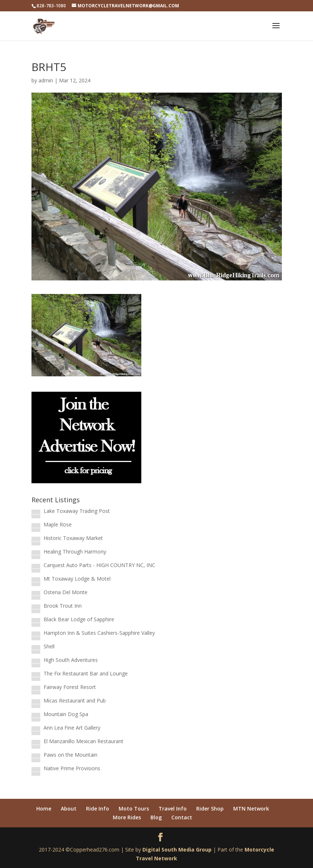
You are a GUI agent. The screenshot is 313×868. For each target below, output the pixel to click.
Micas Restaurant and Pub (75, 701)
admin (46, 80)
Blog (156, 817)
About (69, 809)
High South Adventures (71, 660)
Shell (49, 646)
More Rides (127, 817)
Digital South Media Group (177, 850)
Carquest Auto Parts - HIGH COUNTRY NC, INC (99, 565)
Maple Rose (58, 524)
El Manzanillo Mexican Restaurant (83, 741)
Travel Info (173, 809)
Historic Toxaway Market (73, 538)
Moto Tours (134, 809)
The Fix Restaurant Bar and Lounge (86, 673)
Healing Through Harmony (75, 552)
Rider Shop (210, 809)
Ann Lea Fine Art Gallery (72, 728)
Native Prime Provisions (72, 768)
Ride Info (98, 809)
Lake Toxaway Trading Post (77, 511)
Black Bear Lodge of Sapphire (79, 619)
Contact (182, 817)
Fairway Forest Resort (70, 687)
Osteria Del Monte (66, 592)
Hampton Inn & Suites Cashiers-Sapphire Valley (99, 633)
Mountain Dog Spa (66, 714)
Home (44, 809)
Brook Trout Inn (63, 606)
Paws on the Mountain (70, 755)
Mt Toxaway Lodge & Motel (77, 579)
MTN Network (251, 809)
